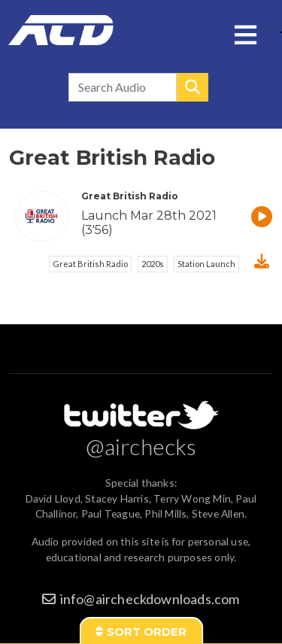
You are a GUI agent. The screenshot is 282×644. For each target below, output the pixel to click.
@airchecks (141, 446)
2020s (153, 264)
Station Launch (206, 264)
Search (193, 87)
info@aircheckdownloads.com (150, 599)
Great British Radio (90, 264)
